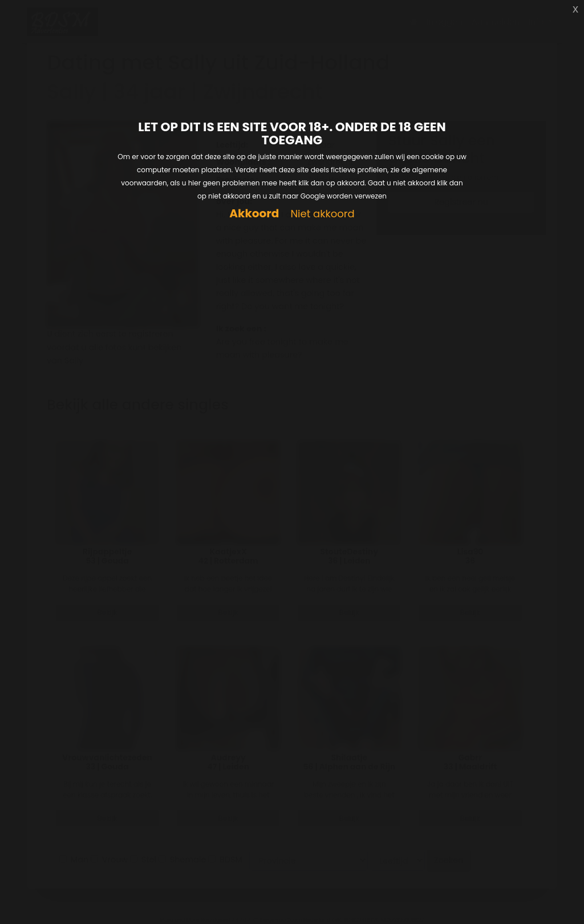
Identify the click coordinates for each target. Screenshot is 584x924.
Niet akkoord (322, 214)
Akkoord (254, 214)
